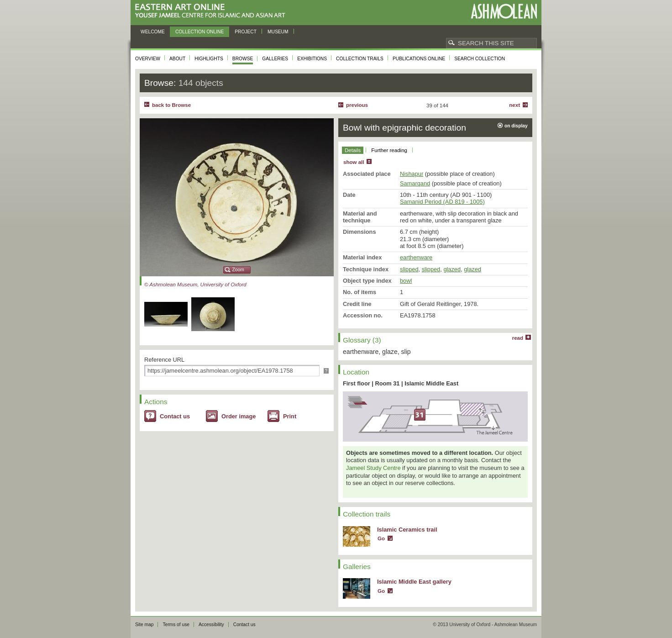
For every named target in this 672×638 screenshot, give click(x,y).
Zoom (238, 270)
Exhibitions (312, 59)
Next (514, 105)
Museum (278, 32)
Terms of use (176, 625)
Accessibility (211, 625)
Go (381, 538)
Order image (239, 416)
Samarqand (415, 183)
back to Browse (171, 105)
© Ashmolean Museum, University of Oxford (195, 285)
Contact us (175, 416)
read (518, 338)
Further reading (389, 150)
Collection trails (360, 59)
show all (354, 162)
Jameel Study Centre (373, 468)
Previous (357, 105)
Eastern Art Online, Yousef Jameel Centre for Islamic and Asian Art (213, 11)
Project (246, 32)
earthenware (416, 257)
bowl (406, 281)
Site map (144, 625)
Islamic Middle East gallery (414, 582)
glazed (452, 269)
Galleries (275, 59)
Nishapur (412, 174)
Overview (148, 59)
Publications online (419, 59)
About (177, 59)
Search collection (480, 59)
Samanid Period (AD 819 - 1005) (442, 202)
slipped (409, 269)
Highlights (209, 59)
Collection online (199, 32)
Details (353, 150)
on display (516, 126)
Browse (243, 59)
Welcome (153, 32)
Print (290, 416)
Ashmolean (504, 11)
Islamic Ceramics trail (407, 530)
